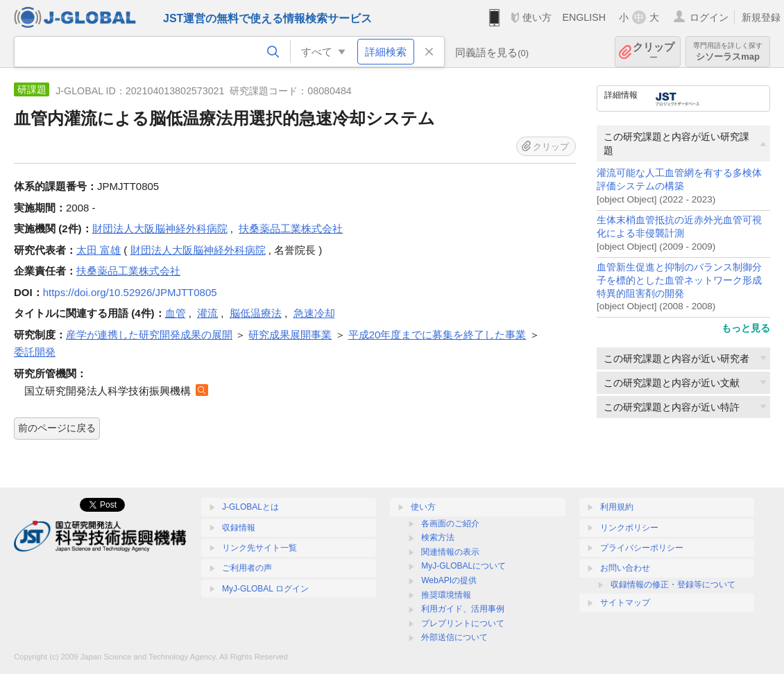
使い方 (537, 17)
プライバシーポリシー (642, 548)
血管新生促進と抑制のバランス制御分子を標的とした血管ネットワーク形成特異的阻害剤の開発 (679, 280)
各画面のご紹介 (450, 524)
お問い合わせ (625, 568)
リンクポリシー (629, 528)
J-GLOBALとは (250, 507)
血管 (176, 313)
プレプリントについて (463, 623)
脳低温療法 (256, 313)
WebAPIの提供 (449, 580)
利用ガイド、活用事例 (463, 609)
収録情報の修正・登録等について (673, 585)
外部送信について (454, 637)
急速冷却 (314, 313)
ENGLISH (584, 17)
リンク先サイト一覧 (259, 548)
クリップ (654, 52)
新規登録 (761, 17)
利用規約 (617, 507)
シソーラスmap (728, 52)
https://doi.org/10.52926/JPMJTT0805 (130, 292)
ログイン (709, 17)
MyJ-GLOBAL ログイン (265, 589)
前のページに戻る (57, 428)
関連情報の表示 (450, 552)
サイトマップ (625, 603)
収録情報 (239, 528)
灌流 (207, 313)
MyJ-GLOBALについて (463, 566)
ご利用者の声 (247, 568)
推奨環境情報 (446, 595)
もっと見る (746, 328)
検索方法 (438, 537)
